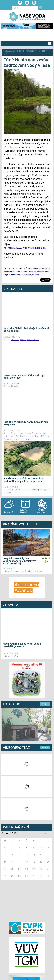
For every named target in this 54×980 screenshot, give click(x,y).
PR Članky (45, 436)
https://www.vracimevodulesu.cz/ (27, 248)
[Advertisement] (27, 900)
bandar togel (4, 518)
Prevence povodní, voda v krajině (25, 340)
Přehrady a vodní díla (20, 490)
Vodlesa (36, 275)
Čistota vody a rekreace (36, 269)
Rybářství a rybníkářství (21, 275)
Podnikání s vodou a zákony (27, 436)
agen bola (18, 518)
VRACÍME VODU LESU (20, 524)
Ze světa (15, 386)
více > (45, 704)
